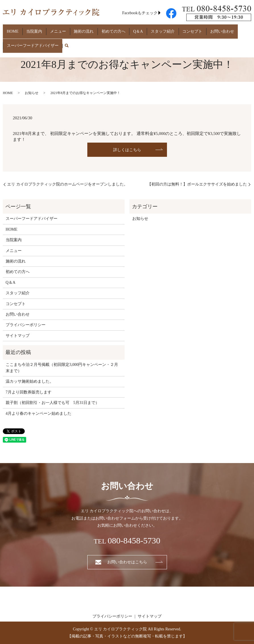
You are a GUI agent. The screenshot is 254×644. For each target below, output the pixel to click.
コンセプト (164, 29)
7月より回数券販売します (29, 392)
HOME (11, 29)
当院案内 (28, 29)
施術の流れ (70, 29)
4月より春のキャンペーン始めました (39, 413)
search (63, 38)
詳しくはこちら (127, 150)
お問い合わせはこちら (127, 562)
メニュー (48, 29)
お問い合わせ (189, 29)
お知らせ (32, 93)
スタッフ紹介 (138, 29)
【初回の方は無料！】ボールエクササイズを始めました (197, 184)
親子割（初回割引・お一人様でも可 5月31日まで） (52, 403)
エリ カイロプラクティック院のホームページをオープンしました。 (67, 184)
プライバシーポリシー (26, 325)
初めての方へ (96, 29)
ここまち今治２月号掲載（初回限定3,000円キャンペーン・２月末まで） (62, 368)
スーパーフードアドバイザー (31, 38)
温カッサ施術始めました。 (30, 381)
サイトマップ (18, 336)
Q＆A (117, 29)
